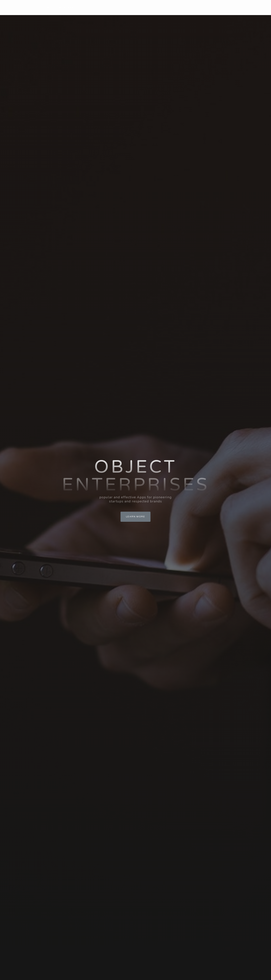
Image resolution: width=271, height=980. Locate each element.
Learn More (135, 517)
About (164, 8)
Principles (183, 8)
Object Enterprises (57, 7)
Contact (221, 8)
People (203, 8)
